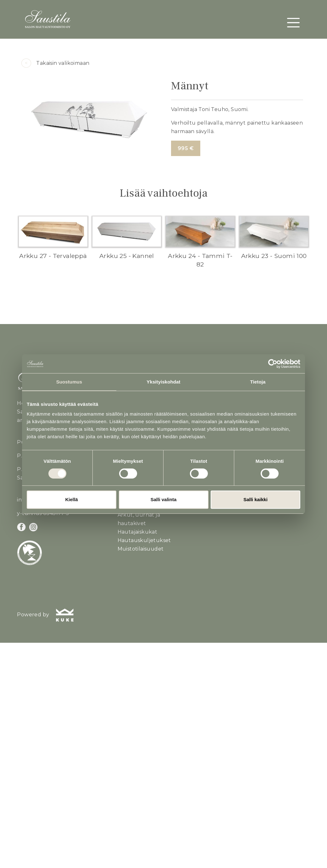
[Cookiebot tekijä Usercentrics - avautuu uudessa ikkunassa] (273, 364)
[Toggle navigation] (293, 23)
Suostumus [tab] (69, 382)
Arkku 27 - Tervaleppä (53, 256)
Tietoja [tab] (258, 382)
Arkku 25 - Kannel (127, 256)
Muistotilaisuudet (141, 549)
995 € (186, 148)
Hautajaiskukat (138, 532)
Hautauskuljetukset (144, 540)
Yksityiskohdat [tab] (163, 382)
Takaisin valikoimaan (55, 63)
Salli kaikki (255, 499)
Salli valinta (164, 499)
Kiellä (71, 499)
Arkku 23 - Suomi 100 (274, 256)
